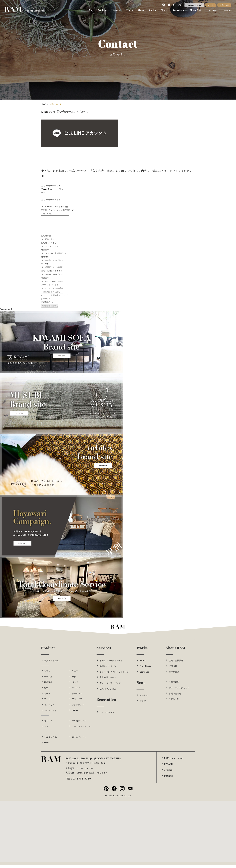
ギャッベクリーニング (110, 686)
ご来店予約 (174, 702)
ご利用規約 (174, 685)
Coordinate (146, 669)
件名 (43, 192)
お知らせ (144, 698)
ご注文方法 (174, 675)
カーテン (48, 696)
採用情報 (173, 669)
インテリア (50, 708)
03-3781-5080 (194, 5)
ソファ (47, 674)
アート (47, 702)
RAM (7, 8)
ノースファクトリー (81, 729)
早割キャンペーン (108, 669)
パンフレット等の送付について (55, 295)
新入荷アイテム (52, 663)
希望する (47, 299)
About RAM (175, 651)
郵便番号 (45, 250)
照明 (46, 691)
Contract (144, 675)
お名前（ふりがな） (50, 243)
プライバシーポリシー (179, 691)
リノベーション (107, 715)
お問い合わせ (175, 696)
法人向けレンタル (108, 691)
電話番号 (45, 278)
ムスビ (47, 729)
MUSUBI (169, 779)
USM (47, 745)
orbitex (76, 713)
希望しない (48, 302)
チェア (75, 674)
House (143, 663)
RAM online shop (174, 761)
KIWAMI (169, 767)
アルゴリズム (51, 740)
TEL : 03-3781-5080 (78, 781)
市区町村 (45, 264)
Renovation (106, 702)
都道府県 (45, 257)
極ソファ (48, 724)
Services (104, 651)
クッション (77, 696)
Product (48, 651)
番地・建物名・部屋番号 (52, 271)
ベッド (75, 685)
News (141, 685)
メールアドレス (48, 285)
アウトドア (77, 702)
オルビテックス (79, 724)
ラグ (74, 679)
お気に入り (224, 5)
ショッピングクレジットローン (114, 675)
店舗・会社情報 (176, 663)
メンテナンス (78, 708)
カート (211, 5)
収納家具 (48, 685)
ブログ (143, 704)
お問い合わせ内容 (49, 199)
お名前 (44, 236)
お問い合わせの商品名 (51, 186)
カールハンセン (79, 740)
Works (142, 651)
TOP (44, 107)
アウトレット (51, 713)
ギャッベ (76, 691)
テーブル (48, 679)
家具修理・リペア (108, 680)
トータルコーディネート (111, 663)
